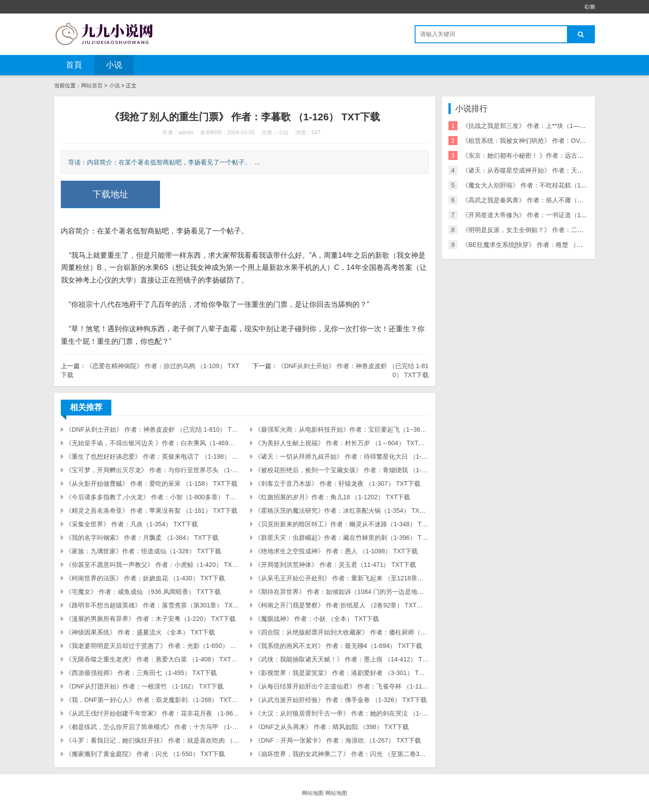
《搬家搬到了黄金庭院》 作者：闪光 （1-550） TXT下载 (145, 754)
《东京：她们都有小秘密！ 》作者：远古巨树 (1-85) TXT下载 (548, 155)
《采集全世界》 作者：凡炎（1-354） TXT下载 (132, 524)
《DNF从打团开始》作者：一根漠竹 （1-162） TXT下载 (144, 686)
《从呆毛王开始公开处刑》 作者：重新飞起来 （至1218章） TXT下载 (342, 578)
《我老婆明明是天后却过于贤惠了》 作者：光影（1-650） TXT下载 (152, 646)
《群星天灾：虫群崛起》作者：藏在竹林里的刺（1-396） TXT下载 (342, 538)
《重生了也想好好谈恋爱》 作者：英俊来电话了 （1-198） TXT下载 (152, 456)
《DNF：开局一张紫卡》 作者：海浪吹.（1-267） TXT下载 (338, 740)
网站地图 (313, 793)
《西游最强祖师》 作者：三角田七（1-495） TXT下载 (141, 673)
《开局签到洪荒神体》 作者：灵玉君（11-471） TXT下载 (335, 565)
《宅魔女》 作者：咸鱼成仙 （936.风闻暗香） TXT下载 (143, 592)
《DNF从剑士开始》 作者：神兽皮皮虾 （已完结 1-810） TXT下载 (152, 429)
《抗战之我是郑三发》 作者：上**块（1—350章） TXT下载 (545, 126)
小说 (114, 65)
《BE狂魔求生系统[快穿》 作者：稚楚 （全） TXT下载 (539, 245)
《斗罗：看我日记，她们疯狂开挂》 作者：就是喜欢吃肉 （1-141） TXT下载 (152, 740)
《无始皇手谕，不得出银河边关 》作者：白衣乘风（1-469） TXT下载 (152, 443)
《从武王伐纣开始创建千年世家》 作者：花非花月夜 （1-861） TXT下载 (152, 713)
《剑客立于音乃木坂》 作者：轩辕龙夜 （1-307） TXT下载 (338, 484)
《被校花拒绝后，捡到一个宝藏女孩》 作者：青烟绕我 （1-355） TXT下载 (342, 470)
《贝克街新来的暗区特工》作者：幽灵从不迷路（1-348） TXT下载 (342, 524)
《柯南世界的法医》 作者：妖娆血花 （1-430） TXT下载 (145, 578)
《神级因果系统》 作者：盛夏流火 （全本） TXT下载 (140, 632)
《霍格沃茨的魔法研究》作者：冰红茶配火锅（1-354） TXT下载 (342, 511)
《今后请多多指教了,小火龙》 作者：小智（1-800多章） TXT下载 (152, 497)
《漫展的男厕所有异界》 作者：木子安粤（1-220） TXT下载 (151, 619)
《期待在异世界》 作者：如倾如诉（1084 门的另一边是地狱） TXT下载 (342, 592)
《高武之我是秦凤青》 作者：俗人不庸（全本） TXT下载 (542, 200)
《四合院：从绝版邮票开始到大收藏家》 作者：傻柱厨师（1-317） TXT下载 (342, 632)
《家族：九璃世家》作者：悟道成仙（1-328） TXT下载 (143, 551)
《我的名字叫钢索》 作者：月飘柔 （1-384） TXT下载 (142, 538)
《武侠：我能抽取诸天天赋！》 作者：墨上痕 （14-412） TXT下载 (342, 659)
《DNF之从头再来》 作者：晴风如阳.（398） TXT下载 (332, 727)
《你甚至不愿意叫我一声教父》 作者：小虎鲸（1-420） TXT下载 (152, 565)
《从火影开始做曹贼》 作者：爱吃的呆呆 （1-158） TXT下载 (151, 484)
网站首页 (92, 86)
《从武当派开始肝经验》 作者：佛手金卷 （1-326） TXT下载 (341, 700)
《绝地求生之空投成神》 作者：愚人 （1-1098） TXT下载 (336, 551)
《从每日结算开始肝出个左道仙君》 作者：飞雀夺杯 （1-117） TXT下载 (342, 686)
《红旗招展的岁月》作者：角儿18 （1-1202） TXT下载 (332, 497)
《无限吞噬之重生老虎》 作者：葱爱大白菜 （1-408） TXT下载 (152, 659)
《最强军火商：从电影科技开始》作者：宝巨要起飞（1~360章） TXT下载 (342, 429)
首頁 (74, 65)
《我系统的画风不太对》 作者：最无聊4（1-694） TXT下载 (338, 646)
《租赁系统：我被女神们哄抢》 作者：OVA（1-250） (537, 141)
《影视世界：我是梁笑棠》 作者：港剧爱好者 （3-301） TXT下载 (342, 673)
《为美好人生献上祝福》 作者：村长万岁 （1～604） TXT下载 (342, 443)
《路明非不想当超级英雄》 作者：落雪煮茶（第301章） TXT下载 (152, 605)
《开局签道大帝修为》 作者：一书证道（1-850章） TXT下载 (547, 215)
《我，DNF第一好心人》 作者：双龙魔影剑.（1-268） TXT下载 (152, 700)
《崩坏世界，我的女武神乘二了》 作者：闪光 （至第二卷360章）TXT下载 (342, 754)
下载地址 (110, 194)
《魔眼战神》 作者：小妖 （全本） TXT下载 (317, 619)
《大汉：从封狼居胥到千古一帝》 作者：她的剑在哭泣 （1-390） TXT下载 (342, 713)
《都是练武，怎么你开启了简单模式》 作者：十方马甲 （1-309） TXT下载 (152, 727)
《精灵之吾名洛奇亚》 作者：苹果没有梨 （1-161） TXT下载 (151, 511)
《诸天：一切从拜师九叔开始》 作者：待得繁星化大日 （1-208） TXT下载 (342, 456)
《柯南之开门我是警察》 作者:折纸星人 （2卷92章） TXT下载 (342, 605)
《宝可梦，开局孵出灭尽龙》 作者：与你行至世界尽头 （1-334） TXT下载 (152, 470)
